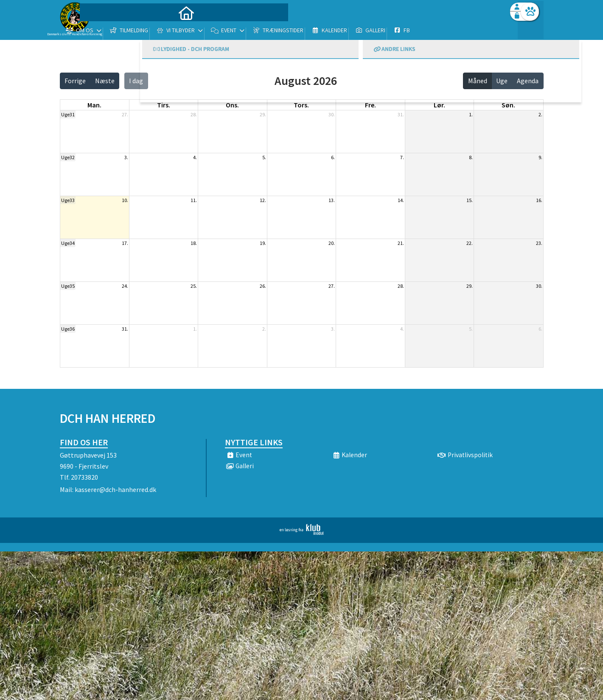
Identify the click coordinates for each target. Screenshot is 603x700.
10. (125, 200)
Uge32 (68, 157)
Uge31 (68, 114)
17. (125, 243)
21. (401, 243)
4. (195, 157)
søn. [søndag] (508, 105)
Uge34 (68, 243)
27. (125, 114)
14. (401, 200)
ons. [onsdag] (232, 105)
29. (263, 114)
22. (470, 243)
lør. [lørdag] (439, 105)
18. (194, 243)
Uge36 (68, 329)
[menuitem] (113, 29)
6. (333, 157)
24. (125, 286)
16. (539, 200)
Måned (478, 81)
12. (263, 200)
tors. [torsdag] (301, 105)
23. (539, 243)
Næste (105, 81)
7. (402, 157)
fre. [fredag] (370, 105)
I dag (136, 81)
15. (470, 200)
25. (194, 286)
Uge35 (68, 286)
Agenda (528, 81)
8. (471, 157)
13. (332, 200)
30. (332, 114)
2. (540, 114)
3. (126, 157)
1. (471, 114)
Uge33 (68, 200)
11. (194, 200)
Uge (502, 81)
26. (263, 286)
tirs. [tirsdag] (164, 105)
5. (264, 157)
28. (194, 114)
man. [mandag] (94, 105)
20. (332, 243)
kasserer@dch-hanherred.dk (115, 489)
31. (401, 114)
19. (263, 243)
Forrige (75, 81)
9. (540, 157)
